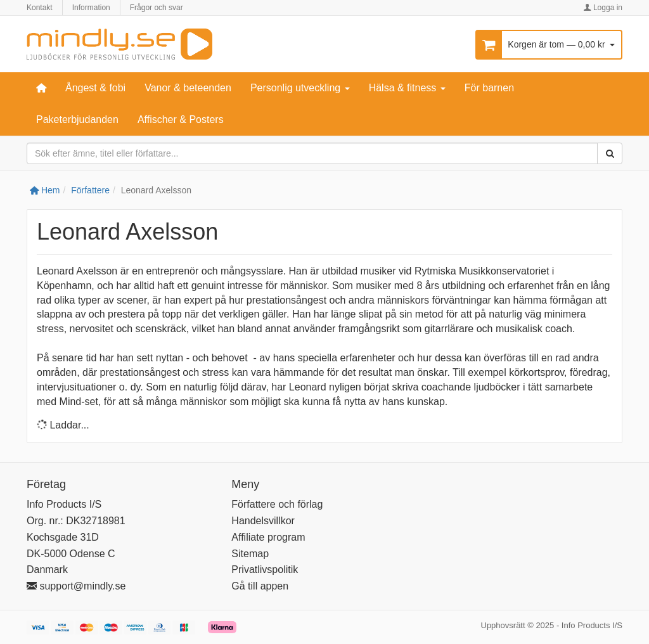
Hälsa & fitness (407, 88)
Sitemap (250, 554)
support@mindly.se (76, 586)
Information (91, 8)
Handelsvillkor (263, 521)
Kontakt (40, 8)
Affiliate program (268, 537)
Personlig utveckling (300, 88)
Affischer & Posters (181, 119)
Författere (90, 190)
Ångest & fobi (95, 88)
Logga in (603, 8)
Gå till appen (260, 586)
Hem (45, 190)
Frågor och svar (157, 8)
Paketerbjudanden (77, 119)
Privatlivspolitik (265, 570)
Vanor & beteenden (188, 88)
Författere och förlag (277, 504)
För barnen (489, 88)
